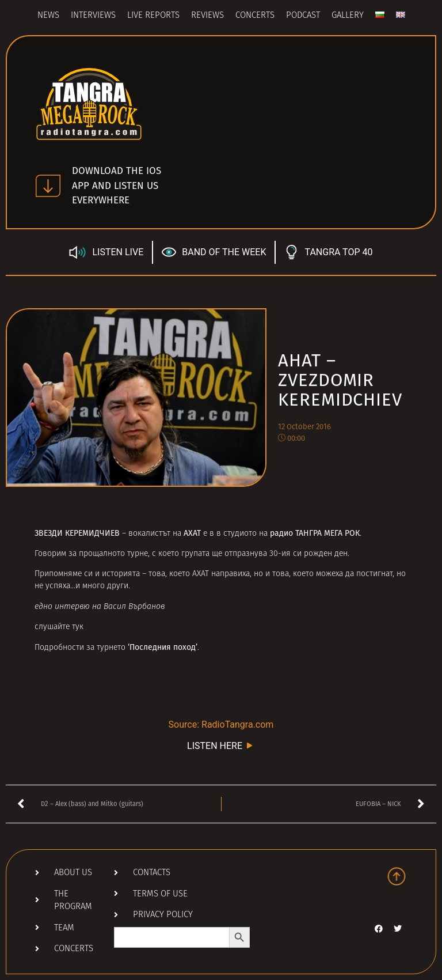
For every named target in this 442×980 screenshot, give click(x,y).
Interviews (93, 16)
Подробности (59, 648)
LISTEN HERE (221, 745)
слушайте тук (59, 627)
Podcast (303, 16)
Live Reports (153, 16)
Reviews (207, 16)
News (48, 16)
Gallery (348, 16)
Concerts (255, 16)
